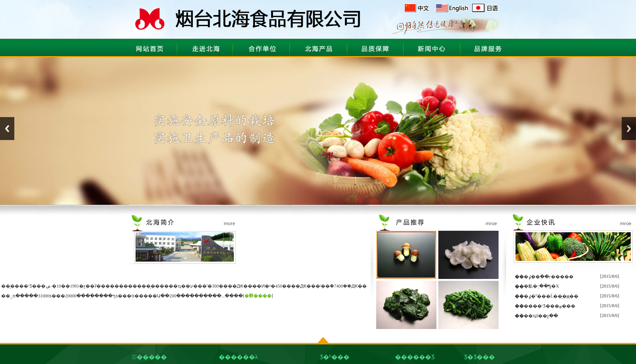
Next (629, 129)
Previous (7, 129)
